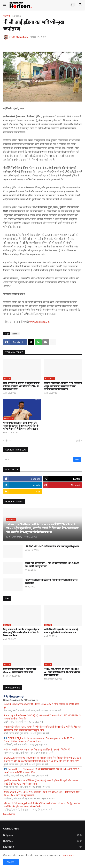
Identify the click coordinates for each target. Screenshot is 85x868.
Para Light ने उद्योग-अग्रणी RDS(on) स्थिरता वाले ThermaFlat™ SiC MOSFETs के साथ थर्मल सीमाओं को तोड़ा (42, 717)
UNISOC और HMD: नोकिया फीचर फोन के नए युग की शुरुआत (52, 546)
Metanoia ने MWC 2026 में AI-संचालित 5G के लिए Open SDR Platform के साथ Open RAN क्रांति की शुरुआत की (42, 793)
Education (42, 847)
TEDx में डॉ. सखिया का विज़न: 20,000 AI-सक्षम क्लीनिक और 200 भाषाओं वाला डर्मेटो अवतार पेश (62, 672)
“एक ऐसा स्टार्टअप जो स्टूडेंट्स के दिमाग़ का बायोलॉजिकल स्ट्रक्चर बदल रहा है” (51, 581)
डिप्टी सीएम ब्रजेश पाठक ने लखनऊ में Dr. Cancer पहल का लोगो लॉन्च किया (20, 670)
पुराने (78, 441)
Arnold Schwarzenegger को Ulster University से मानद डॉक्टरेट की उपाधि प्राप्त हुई (42, 706)
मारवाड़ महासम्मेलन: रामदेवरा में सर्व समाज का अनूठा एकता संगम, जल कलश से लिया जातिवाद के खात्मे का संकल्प (63, 386)
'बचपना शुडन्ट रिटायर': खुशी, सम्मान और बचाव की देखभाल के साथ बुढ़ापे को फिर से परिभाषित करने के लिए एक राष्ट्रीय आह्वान (21, 426)
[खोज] (39, 459)
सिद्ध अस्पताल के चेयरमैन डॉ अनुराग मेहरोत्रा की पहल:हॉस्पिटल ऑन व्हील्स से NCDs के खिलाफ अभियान (21, 386)
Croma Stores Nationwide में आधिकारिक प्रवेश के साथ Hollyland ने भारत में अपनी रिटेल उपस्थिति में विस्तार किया (42, 771)
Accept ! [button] (11, 862)
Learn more (68, 855)
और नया (9, 441)
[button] (4, 5)
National (17, 16)
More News (9, 814)
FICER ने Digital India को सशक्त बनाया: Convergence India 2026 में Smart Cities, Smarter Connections (39, 740)
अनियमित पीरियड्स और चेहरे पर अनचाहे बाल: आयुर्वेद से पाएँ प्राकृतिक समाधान (61, 631)
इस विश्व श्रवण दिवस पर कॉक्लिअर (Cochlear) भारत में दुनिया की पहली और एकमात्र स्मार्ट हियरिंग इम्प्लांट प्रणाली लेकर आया (41, 782)
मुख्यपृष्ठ (7, 16)
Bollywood (42, 835)
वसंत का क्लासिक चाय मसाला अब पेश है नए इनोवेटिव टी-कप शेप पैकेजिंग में (37, 750)
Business (42, 841)
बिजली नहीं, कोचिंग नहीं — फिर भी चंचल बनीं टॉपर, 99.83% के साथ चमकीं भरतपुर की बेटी (52, 564)
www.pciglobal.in (39, 322)
